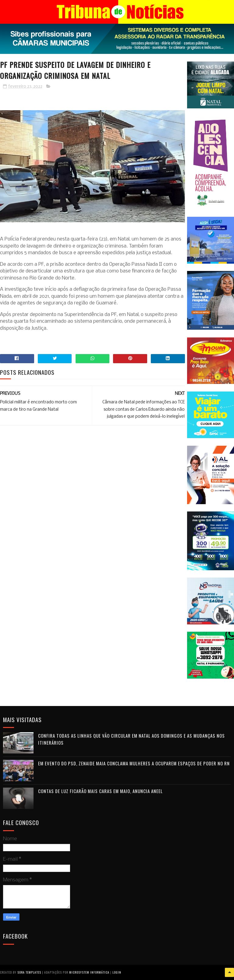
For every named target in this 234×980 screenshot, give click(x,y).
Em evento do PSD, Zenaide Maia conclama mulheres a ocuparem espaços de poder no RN (134, 763)
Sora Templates (29, 972)
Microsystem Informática (89, 972)
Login (117, 972)
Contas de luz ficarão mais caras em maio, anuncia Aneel (100, 791)
